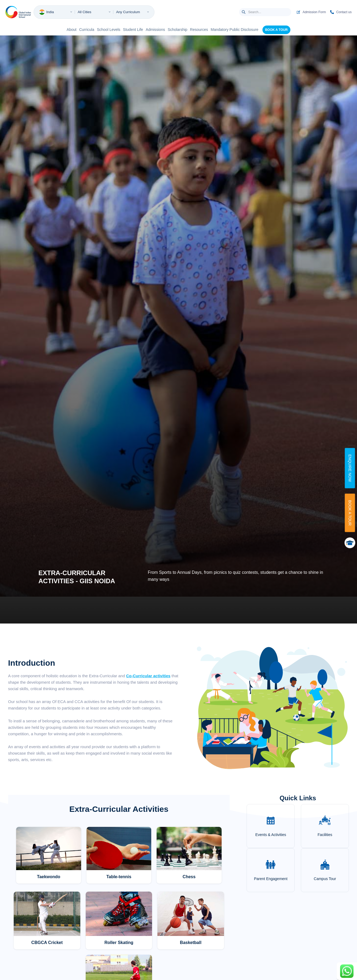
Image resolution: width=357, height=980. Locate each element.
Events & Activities (271, 835)
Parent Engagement (271, 879)
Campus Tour (325, 879)
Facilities (325, 835)
